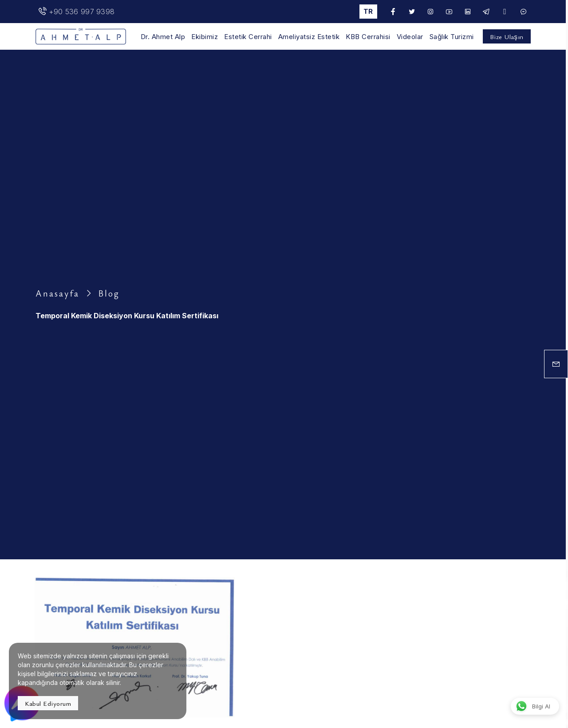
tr (368, 11)
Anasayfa (57, 293)
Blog (109, 293)
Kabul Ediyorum (48, 703)
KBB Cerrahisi (368, 37)
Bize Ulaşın (507, 36)
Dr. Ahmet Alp (163, 37)
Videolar (410, 37)
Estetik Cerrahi (248, 37)
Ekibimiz (205, 37)
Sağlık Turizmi (452, 37)
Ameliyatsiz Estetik (309, 37)
